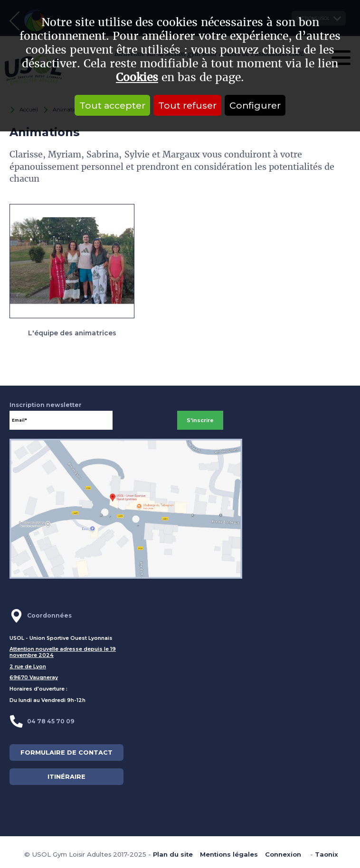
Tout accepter (112, 105)
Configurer (255, 105)
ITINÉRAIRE (66, 777)
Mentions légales (229, 854)
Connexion (283, 854)
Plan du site (173, 854)
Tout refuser (187, 105)
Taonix (327, 854)
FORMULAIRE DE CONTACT (66, 753)
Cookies (137, 78)
